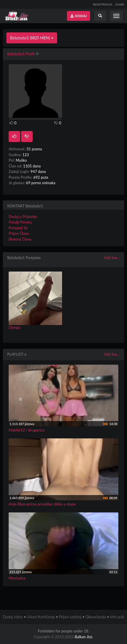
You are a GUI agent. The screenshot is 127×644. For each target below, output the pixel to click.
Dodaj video (13, 617)
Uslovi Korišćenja (41, 617)
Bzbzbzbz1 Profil (21, 54)
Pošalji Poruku (20, 222)
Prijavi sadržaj (70, 617)
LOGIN (120, 4)
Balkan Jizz (84, 637)
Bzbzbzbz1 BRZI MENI (32, 38)
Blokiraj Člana (20, 239)
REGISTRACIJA (103, 4)
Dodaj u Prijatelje (23, 217)
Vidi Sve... (112, 258)
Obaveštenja (96, 617)
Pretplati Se (18, 228)
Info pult (117, 617)
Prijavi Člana (19, 233)
